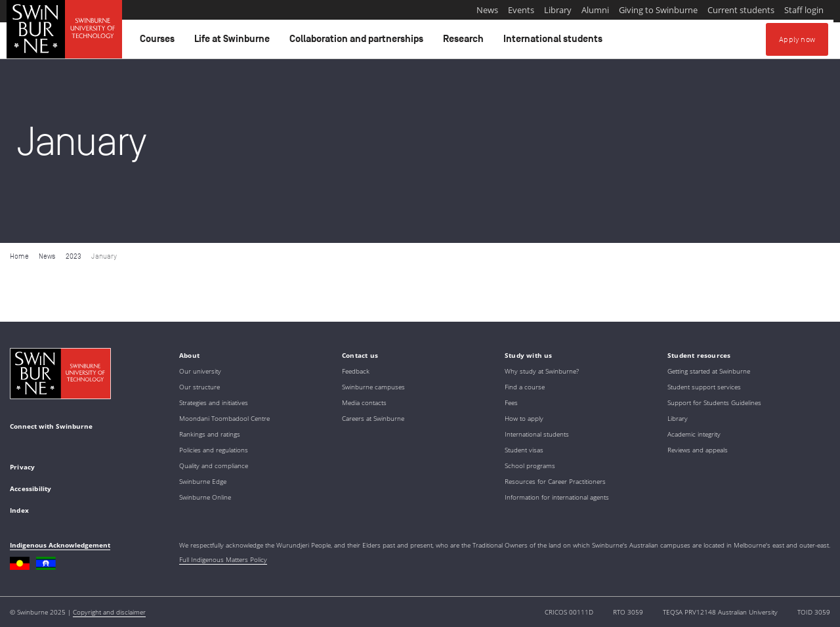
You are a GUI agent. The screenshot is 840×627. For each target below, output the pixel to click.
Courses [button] (159, 42)
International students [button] (555, 42)
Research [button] (465, 42)
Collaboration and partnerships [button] (358, 42)
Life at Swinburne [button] (234, 42)
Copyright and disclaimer (109, 612)
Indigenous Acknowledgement (60, 545)
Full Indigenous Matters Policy (223, 559)
